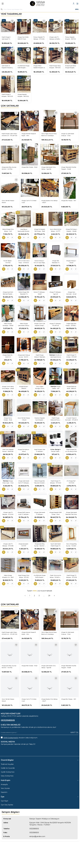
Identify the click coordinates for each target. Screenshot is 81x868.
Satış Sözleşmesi (7, 776)
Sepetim (4, 792)
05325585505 (34, 829)
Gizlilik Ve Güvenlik (8, 768)
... (44, 596)
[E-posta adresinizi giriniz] (40, 732)
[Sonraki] (54, 596)
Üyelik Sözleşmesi (8, 772)
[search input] (40, 9)
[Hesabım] (74, 4)
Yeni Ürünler (5, 788)
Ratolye (52, 355)
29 (49, 596)
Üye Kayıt (4, 801)
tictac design (55, 449)
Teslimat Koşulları (7, 764)
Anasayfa (4, 784)
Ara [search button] (77, 9)
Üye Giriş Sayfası (7, 805)
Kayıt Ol (75, 732)
